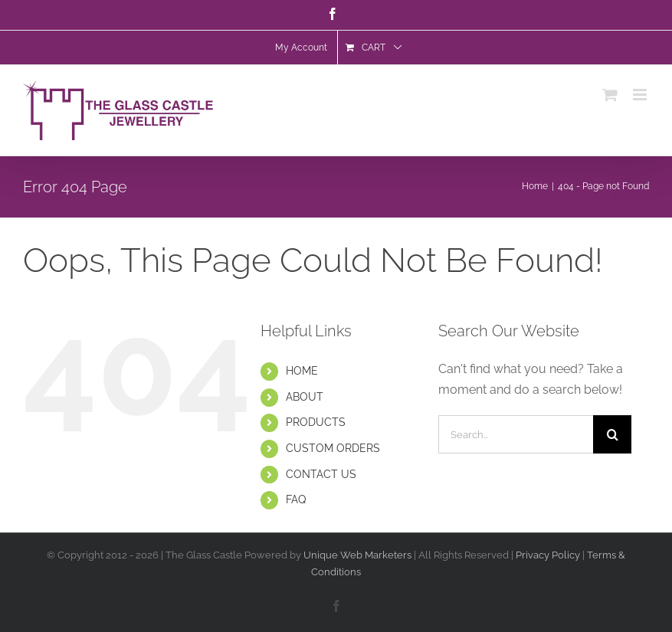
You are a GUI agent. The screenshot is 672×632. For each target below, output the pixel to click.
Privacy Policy (549, 555)
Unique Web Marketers (357, 555)
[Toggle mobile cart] (610, 98)
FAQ (296, 499)
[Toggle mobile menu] (641, 98)
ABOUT (305, 397)
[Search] (612, 434)
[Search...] (516, 434)
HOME (302, 371)
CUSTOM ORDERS (333, 448)
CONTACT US (321, 474)
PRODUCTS (316, 422)
